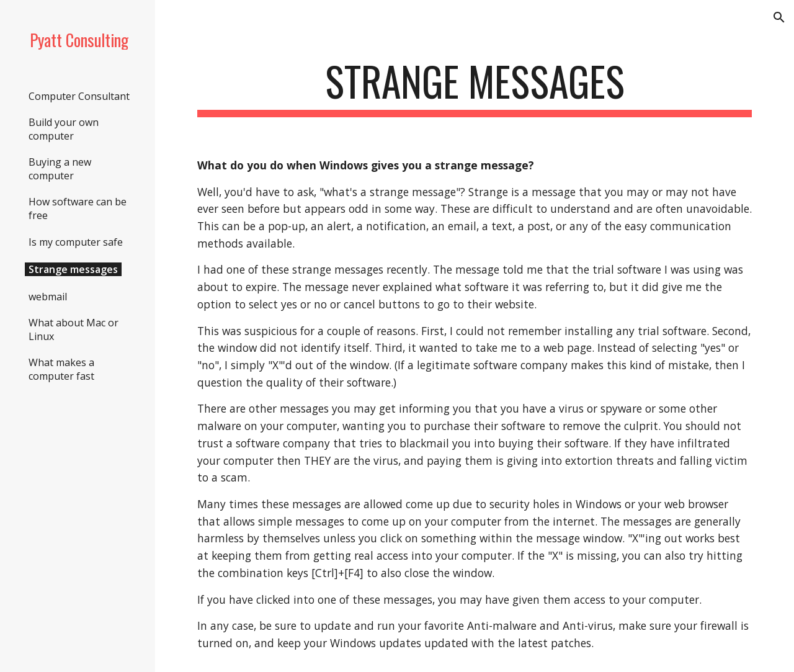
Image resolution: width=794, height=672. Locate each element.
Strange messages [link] (73, 269)
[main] (475, 87)
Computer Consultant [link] (79, 96)
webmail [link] (48, 297)
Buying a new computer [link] (60, 169)
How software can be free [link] (78, 208)
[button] (779, 17)
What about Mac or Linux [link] (74, 329)
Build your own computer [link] (64, 129)
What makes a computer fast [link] (61, 369)
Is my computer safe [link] (76, 242)
